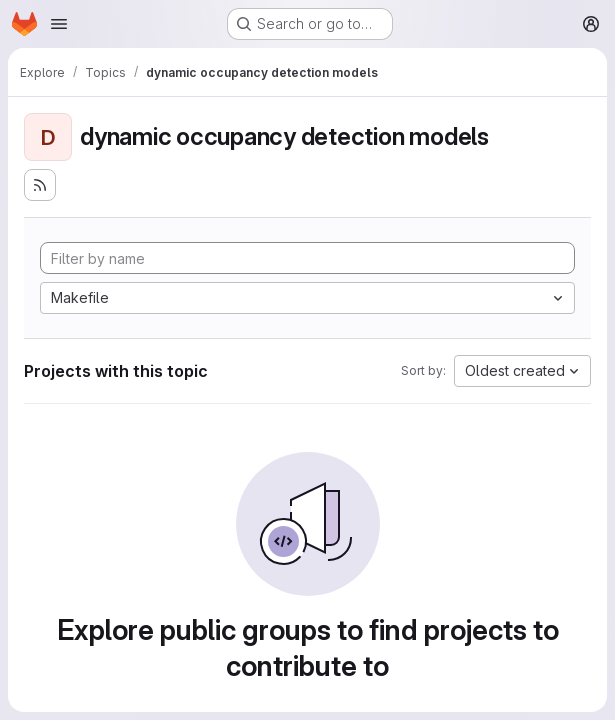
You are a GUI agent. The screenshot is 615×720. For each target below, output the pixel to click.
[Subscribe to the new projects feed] (40, 185)
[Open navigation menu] (59, 24)
